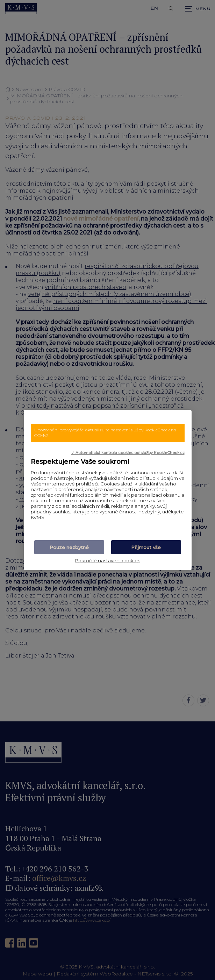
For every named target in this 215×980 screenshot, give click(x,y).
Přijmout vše (146, 547)
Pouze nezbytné (69, 547)
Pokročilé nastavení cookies (108, 560)
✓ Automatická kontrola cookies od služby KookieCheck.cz (128, 453)
